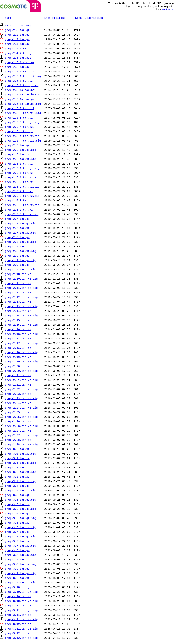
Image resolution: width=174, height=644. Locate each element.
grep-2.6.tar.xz (17, 154)
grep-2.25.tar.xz (18, 412)
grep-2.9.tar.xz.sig (21, 269)
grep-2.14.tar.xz (18, 311)
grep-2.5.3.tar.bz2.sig (23, 113)
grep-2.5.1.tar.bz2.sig (23, 76)
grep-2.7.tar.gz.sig (21, 223)
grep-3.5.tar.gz (17, 495)
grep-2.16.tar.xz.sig (21, 334)
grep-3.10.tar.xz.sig (21, 601)
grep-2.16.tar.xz (18, 329)
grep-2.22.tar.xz (18, 384)
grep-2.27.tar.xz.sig (21, 435)
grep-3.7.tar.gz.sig (21, 536)
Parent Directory (18, 25)
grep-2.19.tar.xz (18, 357)
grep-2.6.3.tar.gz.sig (22, 205)
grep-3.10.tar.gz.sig (21, 592)
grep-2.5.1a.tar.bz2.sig (24, 94)
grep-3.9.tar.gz (17, 569)
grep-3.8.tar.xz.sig (21, 564)
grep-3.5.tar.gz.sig (21, 500)
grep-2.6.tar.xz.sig (21, 159)
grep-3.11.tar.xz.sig (21, 619)
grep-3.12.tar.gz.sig (21, 628)
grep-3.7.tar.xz (17, 541)
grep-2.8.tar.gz (17, 237)
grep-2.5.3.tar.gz (19, 117)
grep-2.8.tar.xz (17, 246)
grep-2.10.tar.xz (18, 274)
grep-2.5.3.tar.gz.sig (22, 122)
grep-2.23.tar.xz (18, 394)
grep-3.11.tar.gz (18, 605)
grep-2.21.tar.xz (18, 375)
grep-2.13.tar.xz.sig (21, 306)
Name (8, 18)
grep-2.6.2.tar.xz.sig (22, 196)
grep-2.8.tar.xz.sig (21, 251)
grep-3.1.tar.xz (17, 458)
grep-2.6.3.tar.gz (19, 200)
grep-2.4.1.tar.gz (19, 48)
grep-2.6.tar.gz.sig (21, 150)
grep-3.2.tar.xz (17, 467)
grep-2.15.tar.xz (18, 320)
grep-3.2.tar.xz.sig (21, 472)
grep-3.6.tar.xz (17, 523)
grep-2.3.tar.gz (17, 39)
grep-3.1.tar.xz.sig (21, 463)
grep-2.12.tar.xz (18, 292)
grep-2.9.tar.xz (17, 265)
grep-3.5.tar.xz (17, 504)
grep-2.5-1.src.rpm (20, 62)
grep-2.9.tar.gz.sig (21, 260)
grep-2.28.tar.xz (18, 440)
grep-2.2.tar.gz (17, 35)
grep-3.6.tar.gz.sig (21, 518)
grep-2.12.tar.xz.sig (21, 297)
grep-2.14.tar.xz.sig (21, 315)
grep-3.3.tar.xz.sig (21, 481)
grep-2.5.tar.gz (17, 67)
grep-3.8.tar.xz (17, 559)
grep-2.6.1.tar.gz (19, 164)
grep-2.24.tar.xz (18, 403)
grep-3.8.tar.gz (17, 550)
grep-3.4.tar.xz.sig (21, 490)
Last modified (55, 18)
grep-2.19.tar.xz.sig (21, 361)
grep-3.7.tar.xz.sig (21, 546)
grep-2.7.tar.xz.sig (21, 233)
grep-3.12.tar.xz (18, 633)
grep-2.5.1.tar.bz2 (20, 71)
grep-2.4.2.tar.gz (19, 53)
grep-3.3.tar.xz (17, 477)
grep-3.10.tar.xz (18, 596)
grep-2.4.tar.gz (17, 44)
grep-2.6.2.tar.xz (19, 191)
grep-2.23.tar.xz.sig (21, 398)
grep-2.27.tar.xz (18, 431)
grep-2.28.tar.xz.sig (21, 444)
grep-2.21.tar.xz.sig (21, 380)
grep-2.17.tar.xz (18, 338)
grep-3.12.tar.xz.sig (21, 638)
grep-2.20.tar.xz (18, 366)
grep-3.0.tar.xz (17, 449)
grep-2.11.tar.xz (18, 283)
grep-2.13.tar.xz (18, 302)
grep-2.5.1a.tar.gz (20, 99)
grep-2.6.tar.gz (17, 145)
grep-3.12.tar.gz (18, 624)
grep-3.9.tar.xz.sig (21, 582)
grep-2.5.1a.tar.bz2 (21, 90)
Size (78, 18)
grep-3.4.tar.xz (17, 486)
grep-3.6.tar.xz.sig (21, 527)
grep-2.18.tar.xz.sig (21, 352)
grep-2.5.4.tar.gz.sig (22, 136)
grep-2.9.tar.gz (17, 256)
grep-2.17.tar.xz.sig (21, 343)
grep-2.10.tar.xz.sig (21, 279)
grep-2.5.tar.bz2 (18, 58)
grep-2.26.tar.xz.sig (21, 426)
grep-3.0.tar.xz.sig (21, 454)
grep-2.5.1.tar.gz (19, 81)
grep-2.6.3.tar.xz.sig (22, 214)
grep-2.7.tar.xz (17, 228)
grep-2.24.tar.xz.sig (21, 408)
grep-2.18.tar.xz (18, 348)
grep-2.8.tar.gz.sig (21, 242)
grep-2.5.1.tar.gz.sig (22, 85)
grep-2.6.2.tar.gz (19, 182)
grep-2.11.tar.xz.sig (21, 288)
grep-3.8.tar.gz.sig (21, 555)
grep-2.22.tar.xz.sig (21, 389)
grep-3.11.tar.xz (18, 615)
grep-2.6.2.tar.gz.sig (22, 187)
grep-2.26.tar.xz (18, 421)
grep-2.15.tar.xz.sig (21, 325)
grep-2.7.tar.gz (17, 219)
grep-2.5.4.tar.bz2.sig (23, 140)
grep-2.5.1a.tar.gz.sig (23, 104)
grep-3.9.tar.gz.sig (21, 573)
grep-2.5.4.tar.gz (19, 131)
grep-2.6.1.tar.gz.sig (22, 168)
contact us (168, 9)
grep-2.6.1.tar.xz (19, 173)
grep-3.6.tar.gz (17, 513)
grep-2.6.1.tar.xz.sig (22, 177)
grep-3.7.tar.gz (17, 532)
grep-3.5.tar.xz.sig (21, 509)
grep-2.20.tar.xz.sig (21, 371)
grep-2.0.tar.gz (17, 30)
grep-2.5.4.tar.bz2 (20, 127)
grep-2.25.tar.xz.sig (21, 417)
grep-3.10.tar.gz (18, 587)
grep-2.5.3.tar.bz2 (20, 108)
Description (94, 18)
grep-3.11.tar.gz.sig (21, 610)
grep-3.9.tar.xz (17, 578)
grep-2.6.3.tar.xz (19, 210)
